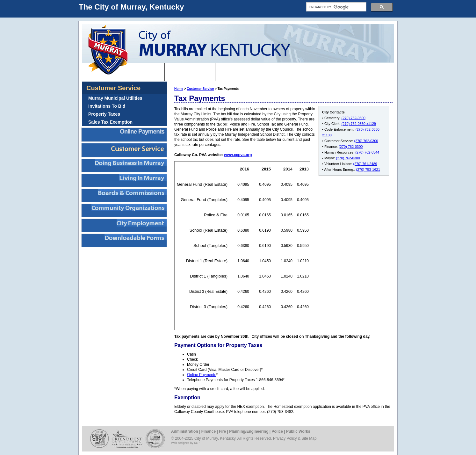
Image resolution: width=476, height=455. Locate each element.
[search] (336, 7)
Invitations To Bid (107, 106)
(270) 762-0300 (353, 118)
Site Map (309, 438)
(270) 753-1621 (368, 170)
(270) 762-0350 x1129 (359, 124)
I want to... (190, 72)
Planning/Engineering (249, 431)
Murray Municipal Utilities (115, 98)
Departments (303, 72)
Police (277, 431)
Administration (185, 431)
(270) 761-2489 (365, 164)
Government (244, 72)
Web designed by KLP (185, 443)
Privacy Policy (285, 438)
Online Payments (202, 375)
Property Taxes (104, 114)
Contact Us (356, 72)
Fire (222, 431)
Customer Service (200, 89)
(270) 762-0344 (367, 152)
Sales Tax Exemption (110, 122)
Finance (209, 431)
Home (149, 72)
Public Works (298, 431)
